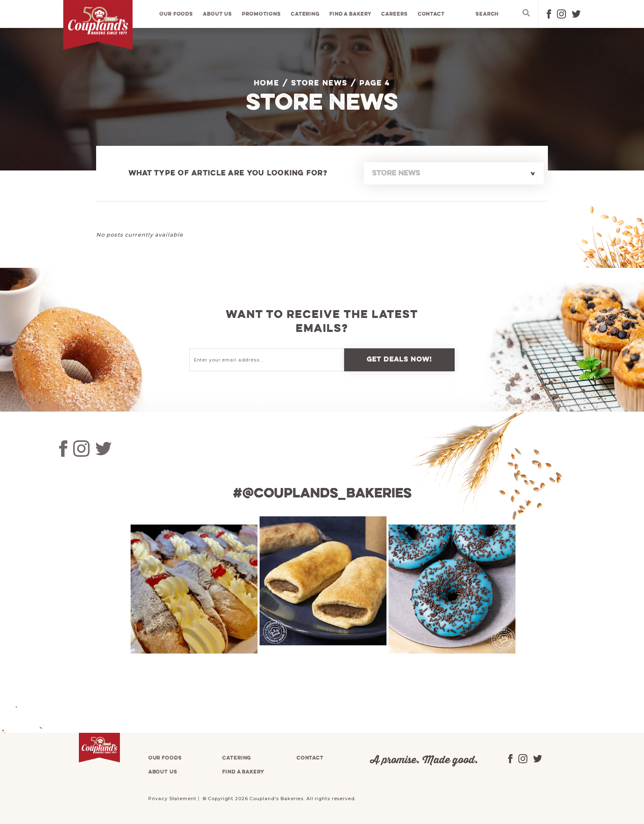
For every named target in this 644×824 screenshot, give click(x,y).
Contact (431, 14)
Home (267, 83)
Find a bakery (351, 14)
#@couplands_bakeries (322, 494)
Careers (395, 14)
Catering (305, 14)
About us (218, 14)
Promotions (262, 14)
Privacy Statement (172, 799)
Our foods (177, 14)
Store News (319, 83)
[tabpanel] (193, 589)
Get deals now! (400, 360)
